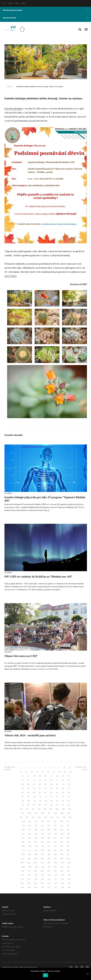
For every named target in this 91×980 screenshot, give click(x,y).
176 (23, 850)
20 (65, 772)
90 (51, 805)
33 (34, 780)
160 (23, 842)
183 (68, 850)
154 (36, 838)
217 (29, 871)
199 (68, 859)
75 (69, 797)
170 (36, 846)
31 (23, 780)
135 (68, 826)
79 (40, 801)
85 (23, 805)
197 (55, 859)
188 (49, 854)
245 (56, 883)
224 (22, 875)
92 (63, 805)
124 (49, 822)
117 (58, 817)
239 (69, 879)
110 (69, 813)
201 (29, 863)
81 (52, 801)
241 (29, 883)
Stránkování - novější (10, 768)
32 (28, 780)
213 (56, 867)
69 (34, 797)
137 (30, 830)
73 (57, 797)
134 (62, 826)
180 (49, 850)
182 (62, 850)
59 (28, 793)
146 (36, 834)
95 (27, 809)
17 (48, 772)
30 (69, 776)
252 (49, 888)
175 (68, 846)
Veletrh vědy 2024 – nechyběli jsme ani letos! (30, 735)
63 (51, 793)
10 (64, 768)
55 (57, 788)
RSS (21, 967)
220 (49, 871)
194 (36, 859)
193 (29, 859)
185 (30, 854)
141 (55, 830)
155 (42, 838)
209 (30, 867)
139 (42, 830)
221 (55, 871)
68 (29, 797)
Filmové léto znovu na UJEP (21, 656)
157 (55, 838)
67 (23, 797)
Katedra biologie (14, 109)
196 (49, 859)
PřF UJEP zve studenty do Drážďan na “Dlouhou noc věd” (38, 577)
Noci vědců (10, 276)
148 (49, 834)
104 (29, 813)
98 (45, 809)
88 (40, 805)
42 (34, 784)
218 (36, 871)
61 (40, 793)
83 (63, 801)
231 (69, 875)
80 (46, 801)
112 (27, 817)
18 (54, 772)
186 (36, 854)
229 (56, 875)
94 (21, 809)
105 (36, 813)
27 (51, 776)
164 (49, 842)
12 (21, 772)
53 (46, 788)
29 (63, 776)
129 (30, 826)
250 (36, 888)
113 (33, 817)
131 (43, 826)
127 (68, 822)
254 (62, 888)
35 (45, 780)
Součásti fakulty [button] (46, 18)
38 (63, 780)
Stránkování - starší (81, 768)
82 (57, 801)
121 (30, 822)
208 (23, 867)
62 (45, 793)
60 (34, 793)
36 (51, 780)
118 (64, 817)
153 (30, 838)
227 (43, 875)
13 (26, 772)
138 (36, 830)
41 (28, 784)
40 (22, 784)
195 (42, 859)
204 (49, 863)
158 (62, 838)
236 (49, 879)
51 (34, 788)
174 (62, 846)
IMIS (17, 3)
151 (69, 834)
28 (57, 776)
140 (49, 830)
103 (23, 813)
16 (43, 772)
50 (29, 788)
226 (36, 875)
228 (49, 875)
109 (62, 813)
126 (62, 822)
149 (56, 834)
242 (35, 883)
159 (68, 838)
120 (23, 822)
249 (29, 888)
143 (68, 830)
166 (62, 842)
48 (69, 784)
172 (49, 846)
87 (34, 805)
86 (28, 805)
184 (23, 854)
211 (43, 867)
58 (22, 793)
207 (69, 863)
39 (68, 780)
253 (56, 888)
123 (42, 822)
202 (35, 863)
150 (62, 834)
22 (23, 776)
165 (55, 842)
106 (43, 813)
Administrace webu (10, 967)
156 (49, 838)
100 (57, 809)
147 (43, 834)
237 (56, 879)
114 (39, 817)
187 (43, 854)
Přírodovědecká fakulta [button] (46, 10)
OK (45, 975)
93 (69, 805)
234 (36, 879)
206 (63, 863)
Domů (10, 87)
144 (23, 834)
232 (22, 879)
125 (55, 822)
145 (30, 834)
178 (36, 850)
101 (63, 809)
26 (46, 776)
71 (46, 797)
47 (63, 784)
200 (22, 863)
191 (68, 854)
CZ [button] (4, 3)
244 (49, 883)
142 (62, 830)
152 (23, 838)
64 (57, 793)
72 (52, 797)
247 (69, 883)
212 (49, 867)
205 (56, 863)
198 (62, 859)
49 (23, 788)
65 (63, 793)
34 (40, 780)
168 (23, 846)
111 (21, 817)
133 (55, 826)
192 (23, 859)
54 (51, 788)
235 (42, 879)
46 (57, 784)
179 (43, 850)
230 (63, 875)
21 (70, 772)
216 (23, 871)
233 (29, 879)
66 (69, 793)
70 (40, 797)
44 (46, 784)
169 (30, 846)
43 (40, 784)
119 (70, 817)
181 (55, 850)
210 (37, 867)
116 (52, 817)
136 (23, 830)
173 (55, 846)
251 (43, 888)
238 (62, 879)
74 (63, 797)
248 (22, 888)
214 (62, 867)
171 (43, 846)
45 (51, 784)
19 (59, 772)
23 (28, 776)
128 (23, 826)
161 (29, 842)
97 (39, 809)
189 (55, 854)
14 (32, 772)
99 (51, 809)
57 (69, 788)
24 (34, 776)
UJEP (23, 3)
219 (42, 871)
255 (69, 888)
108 (56, 813)
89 (45, 805)
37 (57, 780)
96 (33, 809)
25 (40, 776)
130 (36, 826)
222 (62, 871)
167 (68, 842)
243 (42, 883)
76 (23, 801)
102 (70, 809)
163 (42, 842)
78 (34, 801)
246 (63, 883)
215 (68, 867)
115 (45, 817)
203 (42, 863)
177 (30, 850)
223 (68, 871)
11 (70, 768)
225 (29, 875)
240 (22, 883)
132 (49, 826)
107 (49, 813)
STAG (11, 3)
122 (36, 822)
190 (62, 854)
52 (40, 788)
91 (57, 805)
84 (68, 801)
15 (37, 772)
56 (63, 788)
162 (36, 842)
